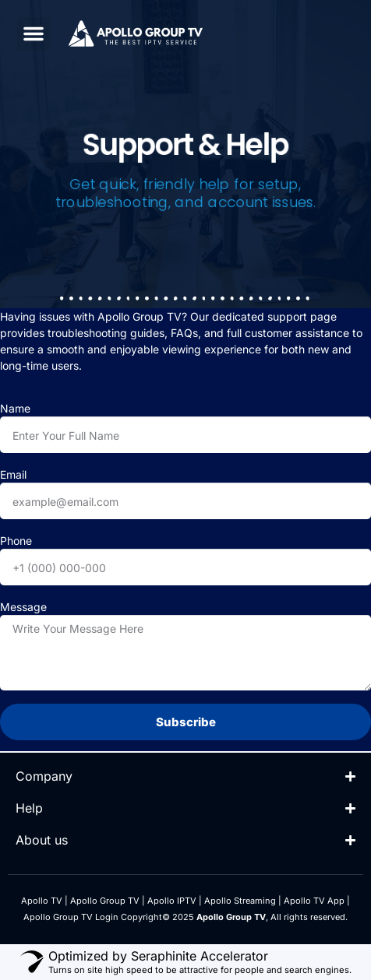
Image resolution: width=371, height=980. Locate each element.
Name (15, 408)
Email (13, 474)
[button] (34, 33)
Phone (16, 541)
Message (23, 607)
